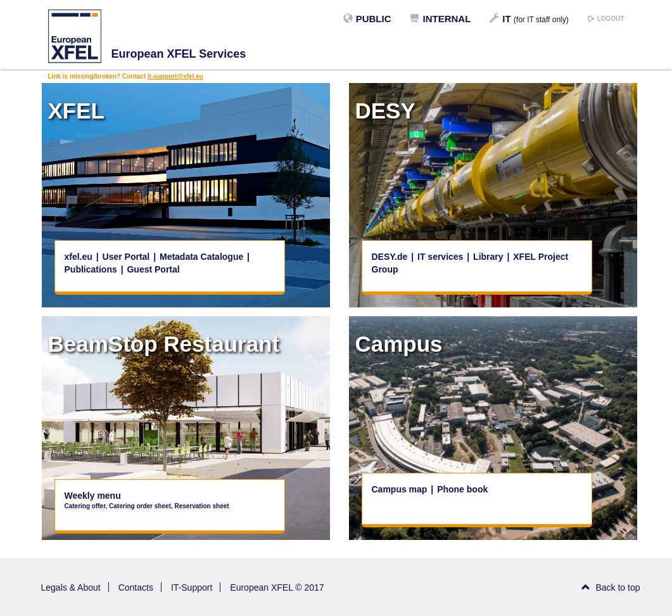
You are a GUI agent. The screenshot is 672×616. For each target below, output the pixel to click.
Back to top (611, 587)
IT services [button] (441, 257)
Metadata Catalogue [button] (201, 257)
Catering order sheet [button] (140, 506)
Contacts (136, 587)
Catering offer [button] (85, 506)
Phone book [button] (462, 489)
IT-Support (192, 587)
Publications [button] (91, 269)
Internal (440, 19)
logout (606, 19)
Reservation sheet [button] (201, 506)
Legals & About (71, 587)
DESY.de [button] (391, 257)
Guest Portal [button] (153, 269)
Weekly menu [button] (93, 496)
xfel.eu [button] (79, 257)
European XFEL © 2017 (277, 587)
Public (367, 19)
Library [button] (489, 257)
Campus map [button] (401, 489)
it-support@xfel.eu (175, 76)
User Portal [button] (126, 257)
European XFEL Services (179, 54)
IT (529, 19)
